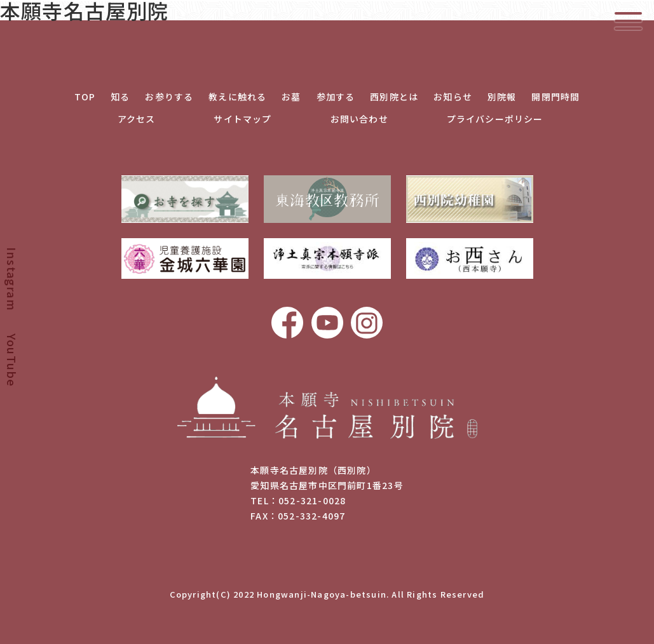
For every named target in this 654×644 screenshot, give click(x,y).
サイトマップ (242, 119)
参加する (336, 97)
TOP (85, 97)
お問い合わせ (359, 119)
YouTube (12, 360)
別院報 (502, 97)
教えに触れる (237, 97)
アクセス (137, 119)
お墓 (291, 97)
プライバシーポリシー (495, 119)
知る (120, 97)
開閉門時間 (555, 97)
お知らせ (453, 97)
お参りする (169, 97)
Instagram (12, 279)
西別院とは (394, 97)
